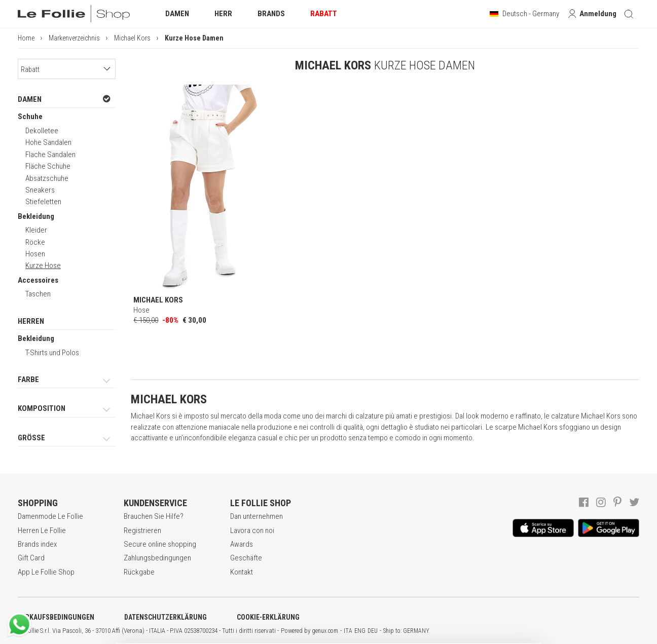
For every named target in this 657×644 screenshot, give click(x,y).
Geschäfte (246, 558)
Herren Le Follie (42, 531)
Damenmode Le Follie (50, 516)
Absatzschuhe (47, 178)
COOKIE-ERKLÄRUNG (268, 617)
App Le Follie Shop (46, 572)
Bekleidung (36, 216)
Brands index (37, 544)
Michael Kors (132, 38)
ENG (360, 631)
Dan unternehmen (257, 516)
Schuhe (30, 117)
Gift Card (31, 558)
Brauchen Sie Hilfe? (154, 516)
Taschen (38, 294)
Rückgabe (139, 572)
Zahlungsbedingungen (157, 558)
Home (26, 38)
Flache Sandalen (50, 155)
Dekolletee (42, 131)
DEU (373, 631)
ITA (348, 631)
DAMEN (64, 99)
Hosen (35, 254)
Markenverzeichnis (74, 38)
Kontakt (242, 572)
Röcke (35, 242)
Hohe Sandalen (48, 142)
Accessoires (38, 280)
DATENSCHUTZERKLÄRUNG (166, 617)
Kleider (36, 230)
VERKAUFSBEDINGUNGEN (56, 617)
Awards (242, 544)
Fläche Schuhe (48, 166)
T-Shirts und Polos (52, 353)
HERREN (31, 321)
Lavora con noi (252, 531)
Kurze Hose (43, 266)
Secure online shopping (160, 544)
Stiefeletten (43, 202)
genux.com (325, 631)
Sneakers (40, 190)
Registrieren (142, 531)
